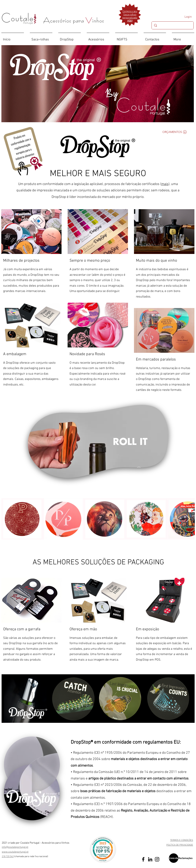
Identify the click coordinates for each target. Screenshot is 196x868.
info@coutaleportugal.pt (15, 847)
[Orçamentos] (175, 132)
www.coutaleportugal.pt (15, 852)
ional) (45, 857)
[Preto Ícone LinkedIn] (150, 859)
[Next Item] (188, 519)
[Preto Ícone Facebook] (143, 859)
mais (165, 184)
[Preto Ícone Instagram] (157, 859)
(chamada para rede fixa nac (28, 857)
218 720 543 (8, 857)
